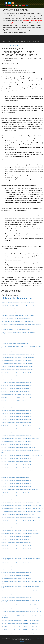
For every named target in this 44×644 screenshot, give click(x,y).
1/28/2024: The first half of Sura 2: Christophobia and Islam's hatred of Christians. (20, 306)
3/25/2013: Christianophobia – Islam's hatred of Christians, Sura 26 (16, 540)
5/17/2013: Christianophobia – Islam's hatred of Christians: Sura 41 (16, 493)
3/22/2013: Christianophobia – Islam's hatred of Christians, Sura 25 (16, 543)
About (10, 41)
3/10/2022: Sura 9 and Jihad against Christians (12, 312)
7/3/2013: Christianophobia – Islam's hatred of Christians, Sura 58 (16, 441)
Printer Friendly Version (13, 46)
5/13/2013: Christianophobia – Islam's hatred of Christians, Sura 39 (16, 499)
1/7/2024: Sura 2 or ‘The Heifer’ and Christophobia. (13, 309)
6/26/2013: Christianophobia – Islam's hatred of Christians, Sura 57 (16, 444)
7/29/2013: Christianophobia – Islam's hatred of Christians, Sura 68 (16, 410)
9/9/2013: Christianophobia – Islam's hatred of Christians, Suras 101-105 (18, 357)
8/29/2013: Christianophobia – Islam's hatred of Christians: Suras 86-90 (17, 367)
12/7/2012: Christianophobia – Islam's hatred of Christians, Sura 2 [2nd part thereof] (20, 633)
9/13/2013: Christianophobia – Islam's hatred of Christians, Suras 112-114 (18, 351)
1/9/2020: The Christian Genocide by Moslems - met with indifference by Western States (21, 340)
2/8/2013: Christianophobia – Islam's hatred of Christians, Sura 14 (16, 578)
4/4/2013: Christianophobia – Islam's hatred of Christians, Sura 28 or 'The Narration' (20, 533)
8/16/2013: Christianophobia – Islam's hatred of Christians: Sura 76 (16, 385)
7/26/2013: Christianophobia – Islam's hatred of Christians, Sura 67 (16, 413)
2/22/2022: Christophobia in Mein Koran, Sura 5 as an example (16, 318)
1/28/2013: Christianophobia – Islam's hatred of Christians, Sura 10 (16, 597)
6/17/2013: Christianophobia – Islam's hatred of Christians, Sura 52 (16, 459)
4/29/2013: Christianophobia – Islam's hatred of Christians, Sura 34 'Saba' (18, 515)
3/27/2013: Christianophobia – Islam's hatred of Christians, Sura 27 (16, 536)
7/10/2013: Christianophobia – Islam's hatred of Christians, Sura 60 (16, 435)
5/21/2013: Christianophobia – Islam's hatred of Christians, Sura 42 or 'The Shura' (20, 490)
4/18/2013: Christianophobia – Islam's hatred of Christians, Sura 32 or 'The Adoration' (21, 521)
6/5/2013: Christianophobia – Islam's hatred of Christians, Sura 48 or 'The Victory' (20, 471)
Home (4, 41)
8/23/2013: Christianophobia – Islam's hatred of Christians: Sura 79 (16, 376)
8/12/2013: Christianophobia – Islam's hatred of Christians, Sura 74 (16, 392)
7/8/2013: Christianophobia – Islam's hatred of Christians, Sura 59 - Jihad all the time (20, 438)
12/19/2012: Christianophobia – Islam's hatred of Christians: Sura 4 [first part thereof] (21, 624)
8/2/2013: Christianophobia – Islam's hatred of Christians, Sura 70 (16, 404)
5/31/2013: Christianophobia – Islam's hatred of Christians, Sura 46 (16, 477)
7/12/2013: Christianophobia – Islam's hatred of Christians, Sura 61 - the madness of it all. (22, 432)
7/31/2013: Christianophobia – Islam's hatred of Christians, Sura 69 (16, 407)
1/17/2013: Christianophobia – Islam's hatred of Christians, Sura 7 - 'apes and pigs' (20, 608)
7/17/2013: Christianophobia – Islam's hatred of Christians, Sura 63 (16, 426)
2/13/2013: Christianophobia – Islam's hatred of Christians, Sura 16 (16, 572)
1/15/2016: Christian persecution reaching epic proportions (15, 343)
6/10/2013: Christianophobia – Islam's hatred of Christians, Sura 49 (16, 468)
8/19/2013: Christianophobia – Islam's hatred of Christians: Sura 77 (16, 382)
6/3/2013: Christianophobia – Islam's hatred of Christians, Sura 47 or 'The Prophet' (20, 474)
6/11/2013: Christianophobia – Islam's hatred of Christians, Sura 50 (16, 465)
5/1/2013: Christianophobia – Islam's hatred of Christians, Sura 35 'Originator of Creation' (21, 511)
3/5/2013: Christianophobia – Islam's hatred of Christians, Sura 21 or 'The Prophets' (20, 555)
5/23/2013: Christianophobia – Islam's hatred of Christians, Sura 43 (16, 487)
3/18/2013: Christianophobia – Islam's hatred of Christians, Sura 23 (16, 549)
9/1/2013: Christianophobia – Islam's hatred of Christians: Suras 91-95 (17, 363)
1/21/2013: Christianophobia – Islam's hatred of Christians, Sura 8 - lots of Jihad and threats (22, 605)
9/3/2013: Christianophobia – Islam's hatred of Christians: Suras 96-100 (17, 360)
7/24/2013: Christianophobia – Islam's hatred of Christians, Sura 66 (16, 416)
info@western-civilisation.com (35, 638)
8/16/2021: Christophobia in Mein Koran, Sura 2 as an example (16, 329)
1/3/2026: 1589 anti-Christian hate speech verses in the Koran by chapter (18, 303)
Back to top (22, 641)
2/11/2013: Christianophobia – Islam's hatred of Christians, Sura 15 (16, 575)
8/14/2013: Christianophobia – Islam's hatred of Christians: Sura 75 (16, 388)
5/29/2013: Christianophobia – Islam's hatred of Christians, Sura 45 (16, 480)
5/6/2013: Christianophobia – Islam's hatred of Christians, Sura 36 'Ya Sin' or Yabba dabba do (22, 508)
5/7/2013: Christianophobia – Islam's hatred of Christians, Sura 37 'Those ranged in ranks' (21, 505)
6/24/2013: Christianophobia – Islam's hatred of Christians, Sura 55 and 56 (18, 448)
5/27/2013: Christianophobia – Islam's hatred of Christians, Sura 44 (16, 483)
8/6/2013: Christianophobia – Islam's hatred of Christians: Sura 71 (16, 401)
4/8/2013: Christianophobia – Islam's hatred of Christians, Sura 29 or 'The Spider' (20, 530)
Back (3, 46)
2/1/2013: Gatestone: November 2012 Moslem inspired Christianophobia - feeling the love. (22, 591)
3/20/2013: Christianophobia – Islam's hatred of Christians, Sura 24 (16, 546)
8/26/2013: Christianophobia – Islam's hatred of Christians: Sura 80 (16, 373)
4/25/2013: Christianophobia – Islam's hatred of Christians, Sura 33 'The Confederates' (21, 518)
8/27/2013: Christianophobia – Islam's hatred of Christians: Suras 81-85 (17, 370)
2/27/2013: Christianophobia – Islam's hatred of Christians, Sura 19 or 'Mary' (19, 563)
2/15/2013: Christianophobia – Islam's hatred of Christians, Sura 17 (16, 569)
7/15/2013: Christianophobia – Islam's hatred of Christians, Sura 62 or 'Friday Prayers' (21, 429)
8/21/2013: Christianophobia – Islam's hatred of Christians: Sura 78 (16, 379)
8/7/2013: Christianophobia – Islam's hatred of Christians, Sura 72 (16, 398)
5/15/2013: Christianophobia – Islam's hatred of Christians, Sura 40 (16, 496)
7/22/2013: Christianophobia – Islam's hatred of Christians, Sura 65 (16, 420)
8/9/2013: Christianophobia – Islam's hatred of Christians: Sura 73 (16, 395)
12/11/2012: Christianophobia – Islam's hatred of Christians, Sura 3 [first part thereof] (21, 630)
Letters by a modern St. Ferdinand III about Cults (27, 41)
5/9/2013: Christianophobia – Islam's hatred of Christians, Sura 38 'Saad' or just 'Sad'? (21, 502)
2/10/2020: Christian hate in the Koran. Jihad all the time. (14, 337)
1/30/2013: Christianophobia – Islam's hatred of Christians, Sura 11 (16, 594)
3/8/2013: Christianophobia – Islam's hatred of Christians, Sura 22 (16, 552)
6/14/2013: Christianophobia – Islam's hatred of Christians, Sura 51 (16, 462)
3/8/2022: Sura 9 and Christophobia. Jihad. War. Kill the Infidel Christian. (18, 315)
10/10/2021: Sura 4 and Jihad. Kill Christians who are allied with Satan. (17, 321)
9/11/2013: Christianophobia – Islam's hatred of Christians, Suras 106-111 (18, 354)
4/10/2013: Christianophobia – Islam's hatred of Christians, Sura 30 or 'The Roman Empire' (22, 527)
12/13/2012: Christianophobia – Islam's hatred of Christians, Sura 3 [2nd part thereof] (21, 627)
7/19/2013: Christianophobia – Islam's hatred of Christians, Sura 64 (16, 423)
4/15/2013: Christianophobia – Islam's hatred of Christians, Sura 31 (16, 524)
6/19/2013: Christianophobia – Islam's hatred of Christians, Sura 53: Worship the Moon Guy (22, 455)
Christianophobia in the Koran (17, 298)
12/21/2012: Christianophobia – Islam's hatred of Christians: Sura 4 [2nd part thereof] (21, 621)
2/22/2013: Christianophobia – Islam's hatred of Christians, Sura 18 (16, 566)
